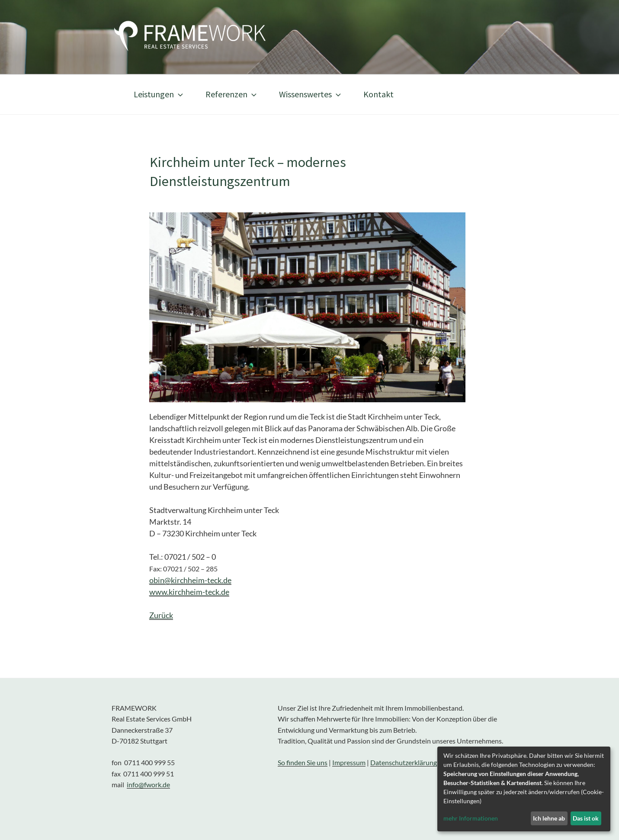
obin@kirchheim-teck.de (190, 580)
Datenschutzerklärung (404, 762)
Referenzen (232, 94)
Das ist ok (586, 818)
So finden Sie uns (303, 762)
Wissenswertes (311, 94)
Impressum (349, 762)
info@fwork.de (148, 784)
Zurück (161, 615)
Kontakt (378, 94)
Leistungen (159, 94)
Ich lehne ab (549, 818)
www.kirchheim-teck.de (189, 592)
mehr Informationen (471, 818)
